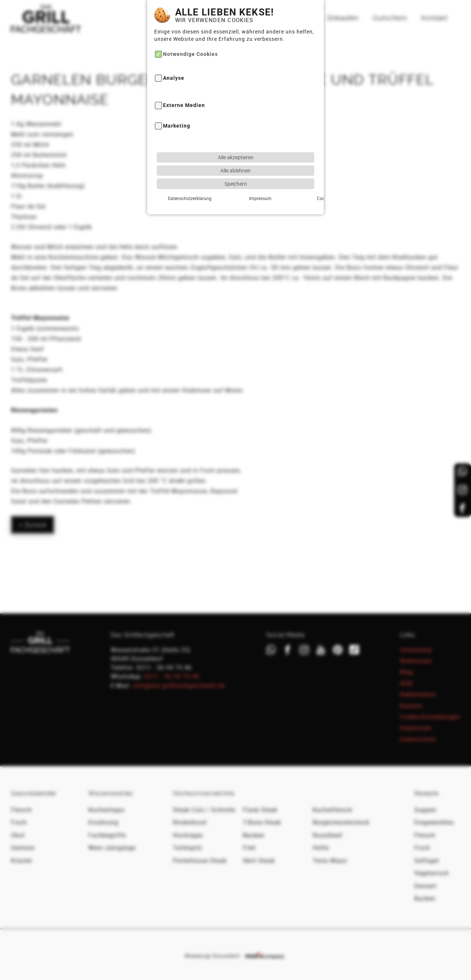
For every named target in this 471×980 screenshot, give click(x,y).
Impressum (235, 186)
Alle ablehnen (235, 159)
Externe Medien (184, 94)
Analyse (174, 67)
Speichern (236, 172)
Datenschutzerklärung (181, 186)
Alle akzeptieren (236, 145)
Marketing (177, 115)
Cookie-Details (290, 186)
